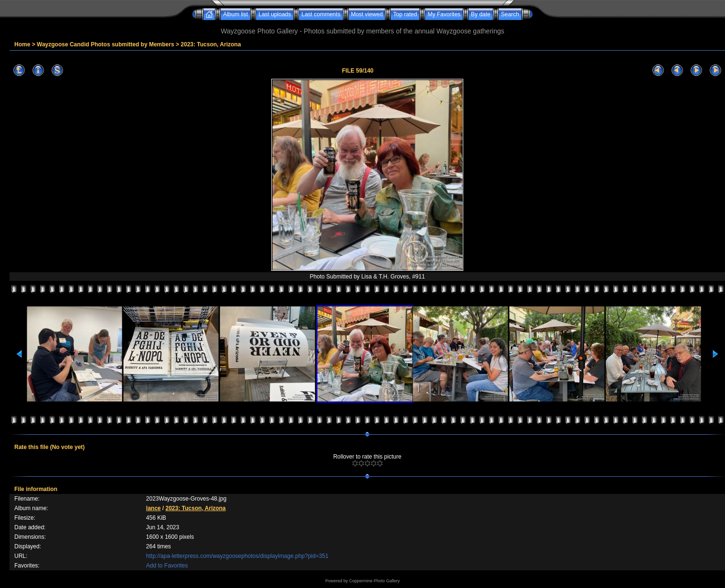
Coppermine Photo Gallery (374, 581)
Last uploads (275, 14)
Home (22, 44)
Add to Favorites (167, 566)
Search (510, 14)
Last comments (321, 14)
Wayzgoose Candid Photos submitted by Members (106, 44)
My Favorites (444, 14)
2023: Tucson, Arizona (211, 44)
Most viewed (367, 14)
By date (481, 14)
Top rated (405, 14)
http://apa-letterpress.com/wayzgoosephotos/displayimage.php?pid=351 (237, 556)
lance (154, 508)
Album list (235, 14)
